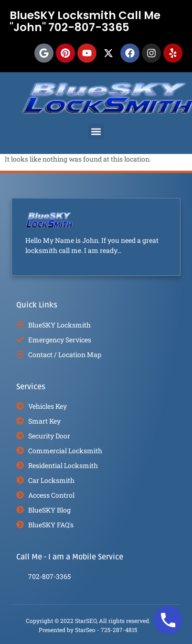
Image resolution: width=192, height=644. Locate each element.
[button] (96, 132)
